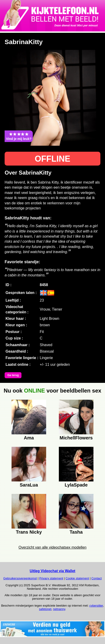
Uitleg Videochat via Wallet (53, 571)
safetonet (45, 609)
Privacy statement (51, 578)
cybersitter (96, 606)
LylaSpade (76, 485)
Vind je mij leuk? (19, 136)
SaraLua (29, 485)
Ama (29, 438)
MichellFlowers (76, 438)
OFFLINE (53, 159)
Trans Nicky (29, 532)
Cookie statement (77, 578)
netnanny (59, 609)
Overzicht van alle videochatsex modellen (52, 547)
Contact (97, 578)
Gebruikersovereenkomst (20, 578)
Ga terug (13, 375)
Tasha (76, 532)
